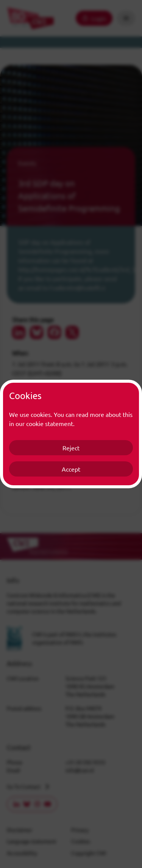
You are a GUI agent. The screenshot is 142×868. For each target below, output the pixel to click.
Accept (71, 469)
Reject (71, 448)
